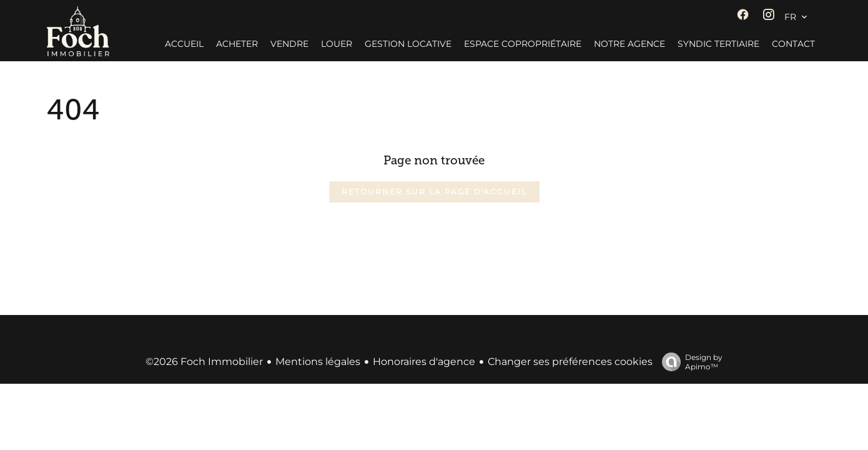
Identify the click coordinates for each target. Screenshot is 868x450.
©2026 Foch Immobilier (204, 362)
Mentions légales (318, 362)
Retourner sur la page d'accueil (434, 192)
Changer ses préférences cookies (570, 362)
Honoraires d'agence (424, 362)
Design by (689, 362)
